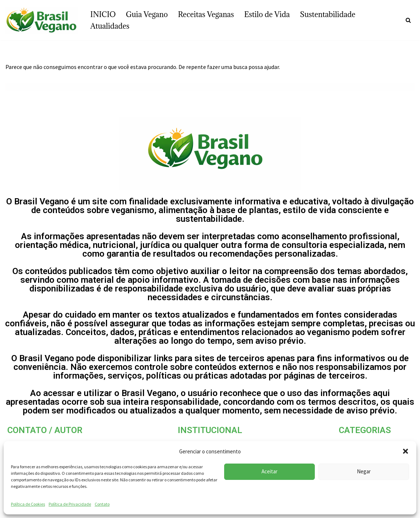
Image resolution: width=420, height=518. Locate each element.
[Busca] (408, 20)
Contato (102, 504)
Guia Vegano (147, 14)
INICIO (103, 14)
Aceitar (269, 471)
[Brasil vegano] (42, 20)
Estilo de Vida (267, 14)
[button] (405, 451)
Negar (364, 471)
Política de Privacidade (70, 504)
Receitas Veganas (206, 14)
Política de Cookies (28, 504)
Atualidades (110, 26)
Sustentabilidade (328, 14)
